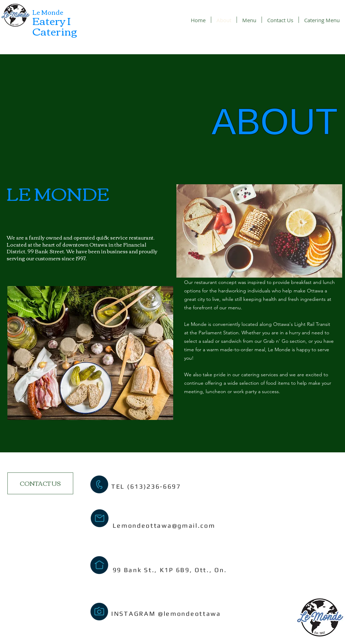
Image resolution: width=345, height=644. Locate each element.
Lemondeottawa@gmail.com (164, 525)
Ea (39, 20)
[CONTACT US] (40, 483)
